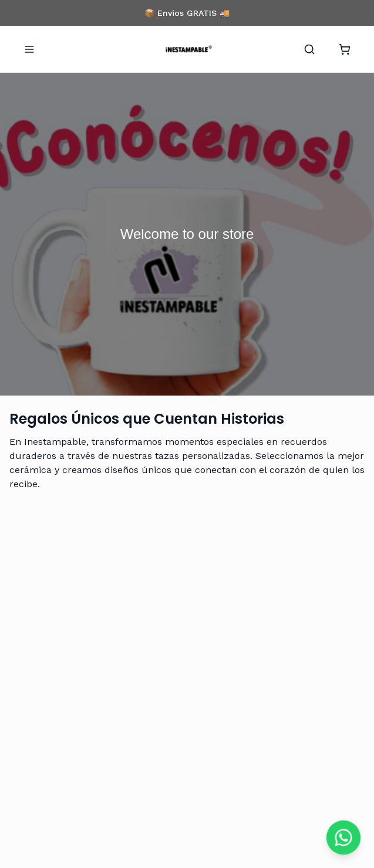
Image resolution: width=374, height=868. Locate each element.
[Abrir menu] (29, 49)
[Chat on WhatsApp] (343, 837)
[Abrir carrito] (345, 49)
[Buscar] (309, 49)
